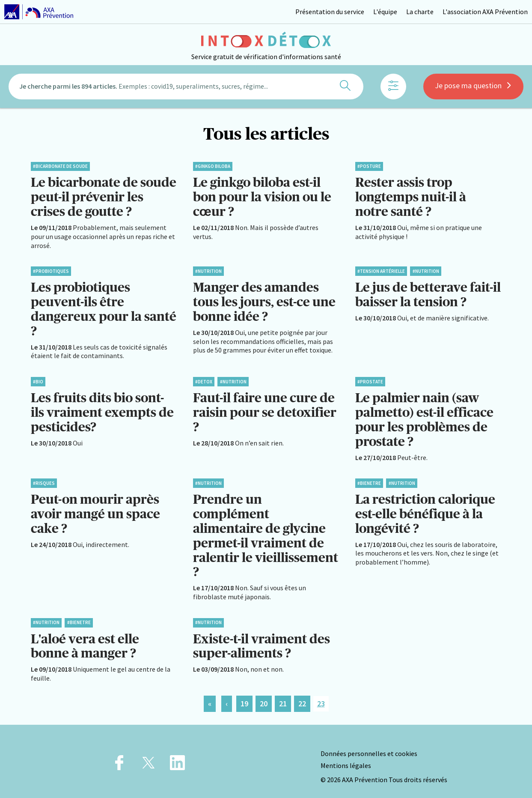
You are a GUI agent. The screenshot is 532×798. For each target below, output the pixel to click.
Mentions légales (346, 758)
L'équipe (385, 12)
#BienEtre (369, 479)
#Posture (369, 166)
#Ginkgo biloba (213, 166)
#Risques (44, 479)
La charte (420, 12)
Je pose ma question (473, 87)
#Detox (204, 379)
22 (302, 696)
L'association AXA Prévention (485, 12)
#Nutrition (208, 270)
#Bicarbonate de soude (60, 166)
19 (244, 696)
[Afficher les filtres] (393, 88)
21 (283, 696)
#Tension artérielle (381, 270)
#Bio (38, 379)
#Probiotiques (51, 270)
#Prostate (370, 379)
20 (264, 696)
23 (321, 696)
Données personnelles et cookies (369, 746)
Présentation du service (330, 12)
